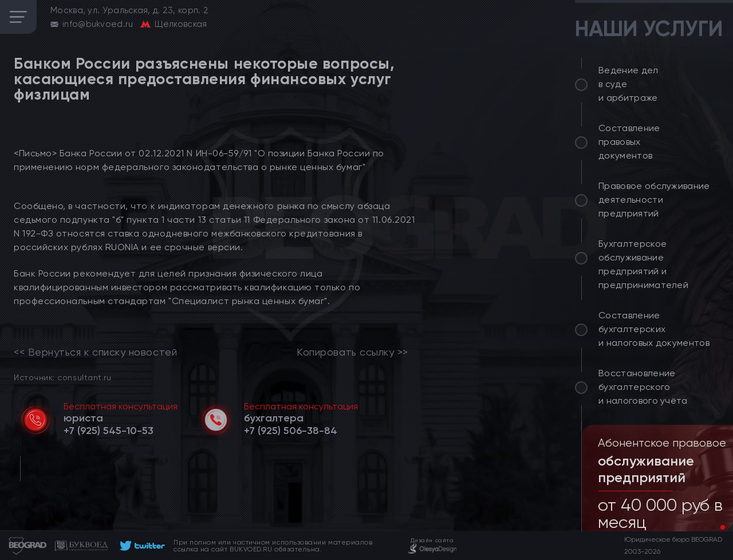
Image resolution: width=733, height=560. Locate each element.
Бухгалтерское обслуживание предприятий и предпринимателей (643, 264)
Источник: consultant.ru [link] (62, 377)
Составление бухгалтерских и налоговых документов (654, 329)
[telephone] (109, 431)
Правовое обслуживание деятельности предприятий (654, 200)
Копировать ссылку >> (352, 352)
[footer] (141, 546)
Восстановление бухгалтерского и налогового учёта (643, 387)
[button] (714, 527)
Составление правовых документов (629, 142)
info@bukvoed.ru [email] (98, 24)
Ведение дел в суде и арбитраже (628, 84)
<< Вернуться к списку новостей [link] (95, 352)
